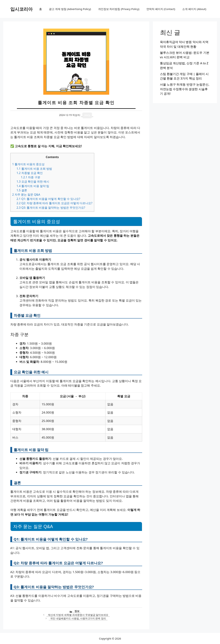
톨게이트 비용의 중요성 (29, 164)
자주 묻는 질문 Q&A (26, 195)
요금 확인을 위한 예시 (33, 181)
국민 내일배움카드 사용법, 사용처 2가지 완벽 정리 (78, 618)
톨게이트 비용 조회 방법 (34, 169)
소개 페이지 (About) (194, 9)
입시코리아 (21, 9)
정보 (77, 611)
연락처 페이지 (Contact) (161, 9)
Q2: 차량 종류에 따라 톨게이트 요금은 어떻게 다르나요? (55, 203)
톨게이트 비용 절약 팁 (33, 186)
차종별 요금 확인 (30, 173)
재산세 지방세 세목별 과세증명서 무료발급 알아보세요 (78, 615)
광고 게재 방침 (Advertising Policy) (70, 9)
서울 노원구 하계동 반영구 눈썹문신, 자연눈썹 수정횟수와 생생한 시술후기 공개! (185, 89)
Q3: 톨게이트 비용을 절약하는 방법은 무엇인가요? (51, 208)
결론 (22, 190)
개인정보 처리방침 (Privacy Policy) (119, 9)
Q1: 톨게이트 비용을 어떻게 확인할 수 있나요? (48, 199)
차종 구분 (31, 177)
